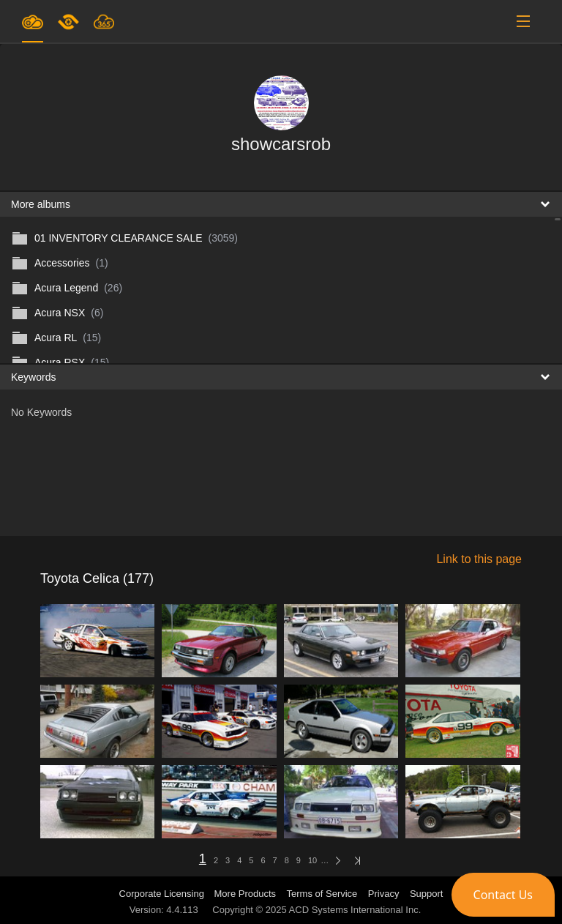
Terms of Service (322, 894)
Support (427, 894)
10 (312, 860)
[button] (503, 895)
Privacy (384, 894)
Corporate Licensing (163, 894)
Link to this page (479, 559)
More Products (246, 894)
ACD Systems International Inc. (355, 910)
